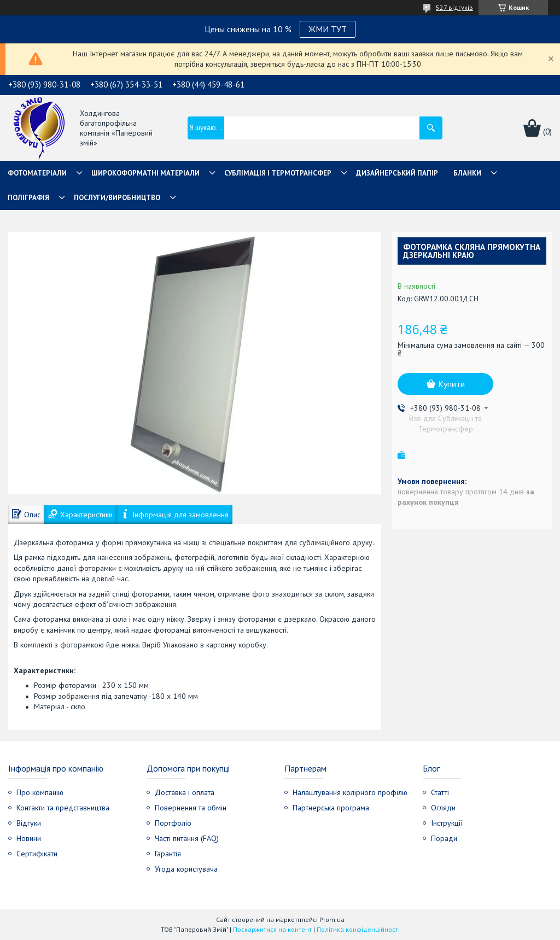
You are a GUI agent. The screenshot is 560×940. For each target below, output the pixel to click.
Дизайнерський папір (397, 173)
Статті (440, 792)
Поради (444, 838)
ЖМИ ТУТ (328, 29)
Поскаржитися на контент (272, 929)
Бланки (467, 173)
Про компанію (40, 792)
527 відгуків (454, 7)
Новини (29, 838)
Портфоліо (173, 823)
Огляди (443, 808)
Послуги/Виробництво (117, 198)
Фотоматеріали (37, 173)
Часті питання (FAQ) (187, 838)
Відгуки (29, 823)
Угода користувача (186, 869)
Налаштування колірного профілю (350, 792)
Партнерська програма (331, 808)
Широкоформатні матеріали (145, 173)
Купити (451, 384)
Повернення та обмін (191, 808)
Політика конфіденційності (358, 929)
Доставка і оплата (185, 792)
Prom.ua (332, 919)
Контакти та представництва (63, 808)
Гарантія (168, 854)
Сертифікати (37, 854)
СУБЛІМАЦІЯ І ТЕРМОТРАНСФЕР (278, 173)
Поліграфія (28, 198)
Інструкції (447, 823)
